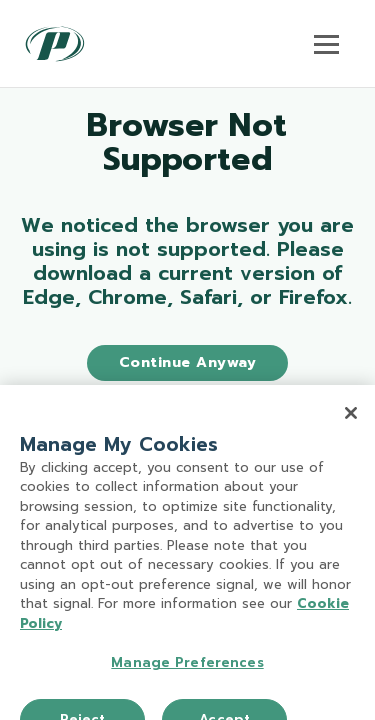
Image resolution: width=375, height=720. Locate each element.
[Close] (351, 419)
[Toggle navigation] (326, 44)
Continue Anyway (188, 362)
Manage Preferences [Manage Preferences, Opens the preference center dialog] (187, 668)
